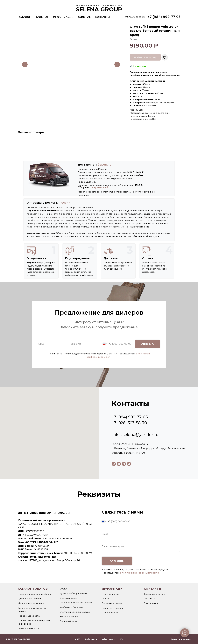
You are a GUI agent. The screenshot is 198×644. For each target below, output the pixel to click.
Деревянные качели (29, 599)
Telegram (91, 639)
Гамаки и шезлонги (29, 628)
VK (122, 639)
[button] (135, 17)
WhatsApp (109, 639)
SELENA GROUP (99, 9)
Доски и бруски (69, 621)
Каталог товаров (33, 589)
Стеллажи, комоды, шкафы (75, 612)
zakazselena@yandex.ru (135, 435)
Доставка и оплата (112, 603)
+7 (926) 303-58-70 (129, 423)
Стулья (63, 589)
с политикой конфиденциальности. (140, 573)
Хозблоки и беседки (71, 607)
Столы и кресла (68, 598)
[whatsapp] (129, 464)
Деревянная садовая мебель (34, 594)
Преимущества (110, 594)
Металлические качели (31, 603)
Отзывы (106, 599)
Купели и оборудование (73, 593)
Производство (110, 613)
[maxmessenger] (119, 464)
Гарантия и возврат (113, 608)
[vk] (114, 464)
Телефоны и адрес (154, 594)
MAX (77, 639)
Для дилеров (151, 603)
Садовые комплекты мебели (76, 603)
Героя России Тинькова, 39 (131, 444)
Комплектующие (69, 617)
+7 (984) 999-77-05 (130, 417)
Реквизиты (150, 599)
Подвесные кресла (29, 616)
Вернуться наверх (181, 639)
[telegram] (124, 464)
